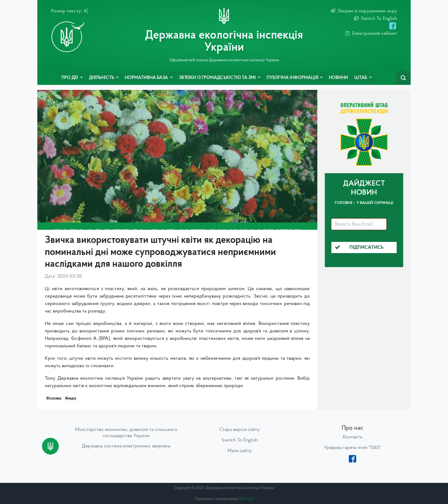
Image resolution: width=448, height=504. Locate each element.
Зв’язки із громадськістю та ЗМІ (218, 78)
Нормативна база (147, 78)
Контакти (353, 437)
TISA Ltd (246, 499)
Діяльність (102, 78)
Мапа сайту (240, 451)
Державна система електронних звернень (126, 446)
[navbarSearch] (403, 78)
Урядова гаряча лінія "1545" (352, 448)
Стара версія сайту (240, 430)
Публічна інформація (293, 78)
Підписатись (359, 247)
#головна (54, 399)
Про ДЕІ (70, 78)
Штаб (361, 78)
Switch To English (240, 440)
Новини (338, 78)
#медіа (70, 399)
